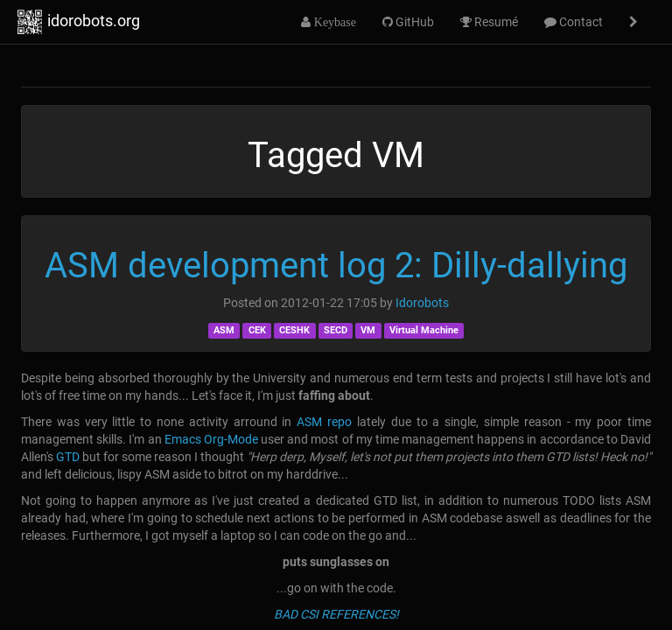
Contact (574, 22)
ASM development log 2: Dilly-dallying (336, 266)
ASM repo (324, 422)
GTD (68, 457)
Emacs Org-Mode (211, 439)
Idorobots (422, 303)
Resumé (489, 22)
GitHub (408, 22)
